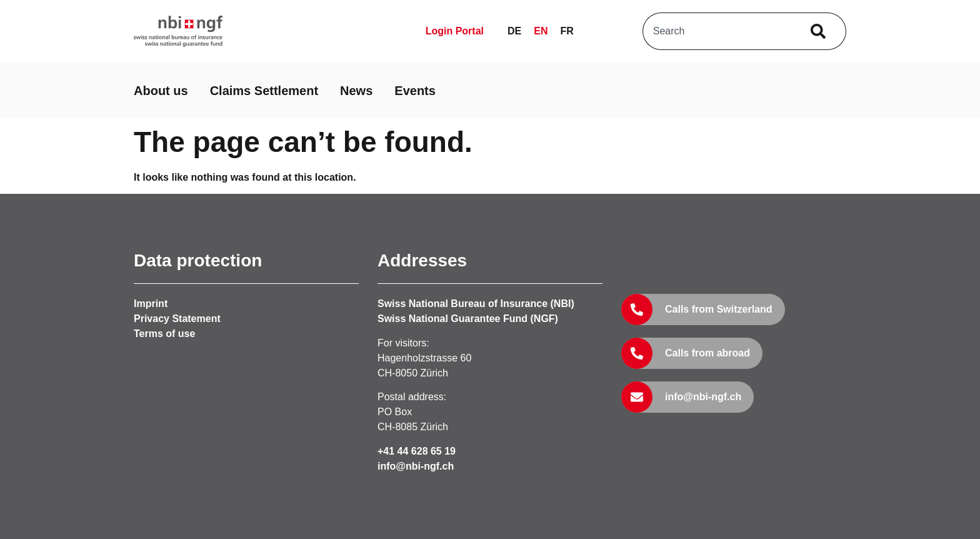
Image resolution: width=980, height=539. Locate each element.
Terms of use (164, 334)
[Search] (821, 31)
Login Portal (455, 31)
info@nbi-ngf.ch (416, 466)
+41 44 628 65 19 (417, 451)
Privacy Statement (177, 319)
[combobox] (719, 31)
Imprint (151, 304)
